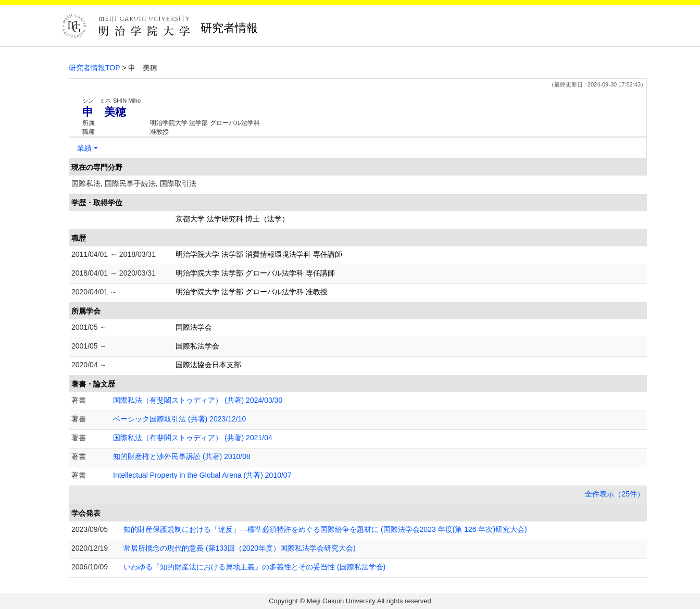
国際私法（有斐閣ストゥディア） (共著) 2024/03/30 (198, 400)
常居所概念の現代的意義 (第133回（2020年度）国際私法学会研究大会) (240, 548)
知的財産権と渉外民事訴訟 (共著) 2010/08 (182, 456)
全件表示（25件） (615, 494)
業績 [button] (84, 148)
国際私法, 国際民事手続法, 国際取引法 (134, 183)
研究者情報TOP (95, 68)
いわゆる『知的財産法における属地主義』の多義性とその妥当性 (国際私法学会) (254, 567)
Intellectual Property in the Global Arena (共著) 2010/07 (202, 475)
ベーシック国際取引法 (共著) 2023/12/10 (179, 419)
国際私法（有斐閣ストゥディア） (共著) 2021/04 (193, 438)
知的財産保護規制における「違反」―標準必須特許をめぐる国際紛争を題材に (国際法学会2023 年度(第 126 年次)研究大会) (325, 529)
